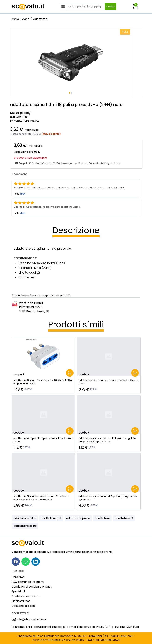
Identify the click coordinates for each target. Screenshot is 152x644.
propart (19, 375)
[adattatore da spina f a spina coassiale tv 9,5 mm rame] (109, 382)
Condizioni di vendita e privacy (32, 587)
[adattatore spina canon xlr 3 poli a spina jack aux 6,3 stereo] (109, 498)
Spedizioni (18, 591)
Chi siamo (18, 577)
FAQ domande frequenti (28, 582)
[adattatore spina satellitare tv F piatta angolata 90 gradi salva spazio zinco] (109, 440)
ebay (23, 194)
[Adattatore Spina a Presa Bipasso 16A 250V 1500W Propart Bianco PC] (43, 382)
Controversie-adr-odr (27, 596)
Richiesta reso (21, 601)
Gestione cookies (23, 606)
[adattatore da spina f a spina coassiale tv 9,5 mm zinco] (43, 440)
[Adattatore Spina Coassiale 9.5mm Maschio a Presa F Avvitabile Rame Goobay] (43, 498)
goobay (25, 113)
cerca (111, 6)
